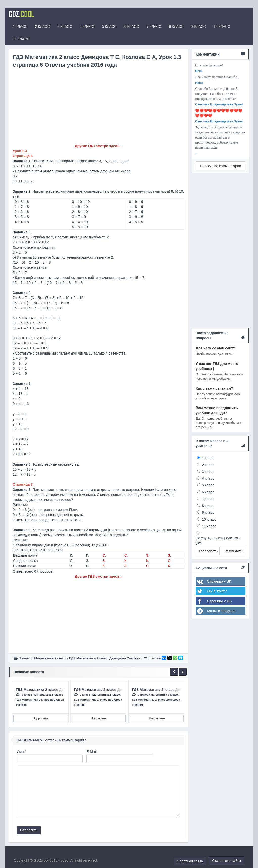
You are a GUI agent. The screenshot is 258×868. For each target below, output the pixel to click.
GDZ (21, 14)
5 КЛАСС (109, 26)
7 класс (208, 499)
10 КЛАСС (222, 26)
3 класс (208, 472)
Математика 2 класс (50, 658)
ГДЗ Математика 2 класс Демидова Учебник (105, 658)
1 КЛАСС (20, 26)
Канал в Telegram (216, 611)
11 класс (209, 526)
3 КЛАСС (65, 26)
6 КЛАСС (132, 26)
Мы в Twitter (211, 591)
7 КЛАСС (154, 26)
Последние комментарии (220, 166)
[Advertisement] (98, 108)
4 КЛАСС (87, 26)
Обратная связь (190, 861)
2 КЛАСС (42, 26)
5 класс (208, 485)
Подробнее (40, 718)
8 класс (208, 506)
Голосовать (208, 551)
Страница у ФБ (214, 601)
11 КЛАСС (21, 39)
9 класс (208, 512)
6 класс (208, 492)
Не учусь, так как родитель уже (218, 540)
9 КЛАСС (199, 26)
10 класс (209, 519)
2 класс (25, 658)
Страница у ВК (214, 581)
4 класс (208, 478)
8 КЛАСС (176, 26)
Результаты (234, 551)
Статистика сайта (226, 861)
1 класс (208, 458)
